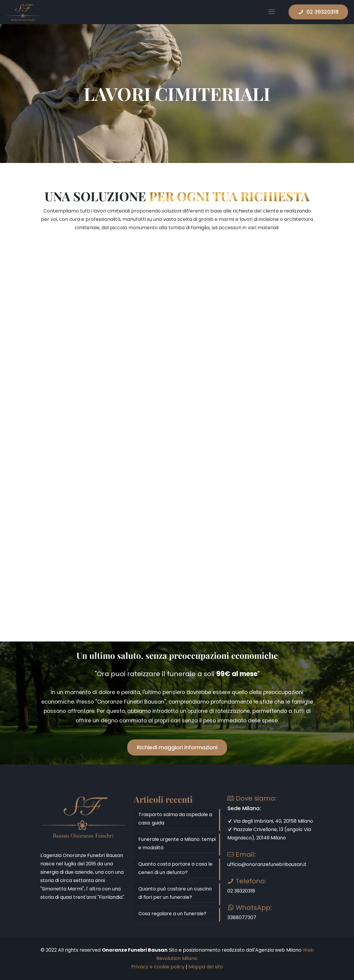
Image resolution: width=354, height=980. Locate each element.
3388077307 (242, 917)
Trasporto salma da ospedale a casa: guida (175, 819)
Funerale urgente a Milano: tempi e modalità (177, 843)
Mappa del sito (206, 967)
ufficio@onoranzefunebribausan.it (267, 864)
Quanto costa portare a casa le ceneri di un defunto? (175, 868)
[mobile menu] (272, 12)
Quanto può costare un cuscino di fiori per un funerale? (175, 893)
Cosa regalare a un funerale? (172, 914)
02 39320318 (318, 12)
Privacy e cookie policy (158, 967)
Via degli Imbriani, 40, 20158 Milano (270, 821)
